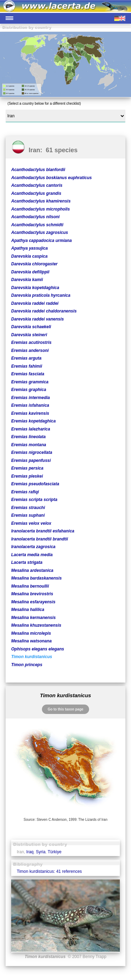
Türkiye (55, 852)
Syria (41, 852)
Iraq (30, 852)
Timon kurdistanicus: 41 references (49, 871)
